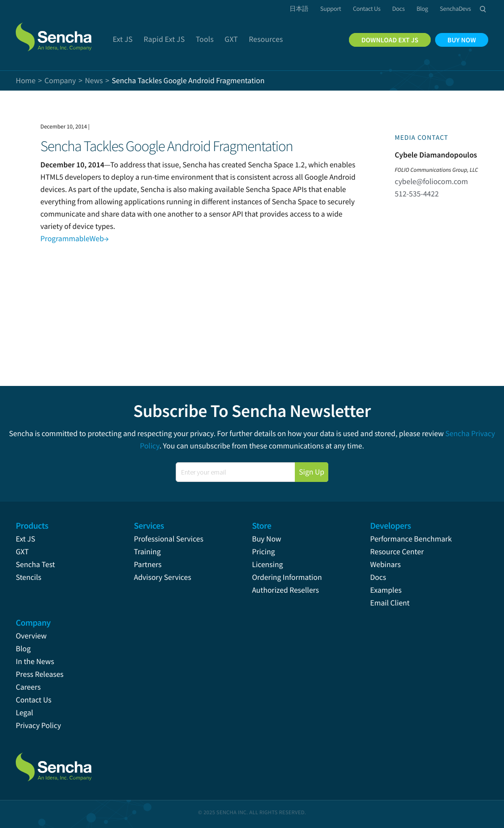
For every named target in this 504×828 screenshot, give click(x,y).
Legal (24, 713)
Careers (28, 687)
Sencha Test (35, 565)
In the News (35, 662)
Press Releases (40, 674)
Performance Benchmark (411, 539)
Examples (386, 590)
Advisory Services (162, 577)
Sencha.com (55, 32)
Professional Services (169, 539)
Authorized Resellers (285, 590)
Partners (148, 565)
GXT (22, 552)
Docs (378, 577)
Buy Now (267, 539)
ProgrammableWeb (75, 239)
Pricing (264, 552)
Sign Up (312, 472)
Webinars (385, 565)
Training (147, 552)
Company (60, 81)
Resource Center (397, 552)
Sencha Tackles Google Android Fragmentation (167, 146)
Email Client (390, 603)
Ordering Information (287, 577)
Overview (31, 636)
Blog (23, 649)
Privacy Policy (38, 726)
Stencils (29, 577)
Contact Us (33, 700)
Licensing (268, 565)
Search (483, 9)
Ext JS (26, 539)
